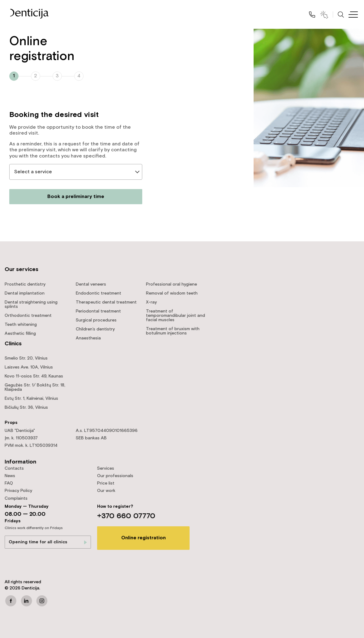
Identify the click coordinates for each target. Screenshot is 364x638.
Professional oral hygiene (171, 284)
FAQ (9, 483)
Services (106, 468)
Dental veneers (91, 284)
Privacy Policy (18, 491)
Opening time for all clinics (38, 542)
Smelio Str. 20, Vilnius (26, 358)
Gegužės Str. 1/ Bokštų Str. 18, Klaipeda (35, 387)
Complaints (16, 498)
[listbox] (76, 172)
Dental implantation (25, 293)
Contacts (14, 468)
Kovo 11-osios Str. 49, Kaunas (34, 376)
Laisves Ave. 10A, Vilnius (29, 367)
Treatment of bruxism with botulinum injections (173, 331)
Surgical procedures (96, 320)
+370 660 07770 (126, 516)
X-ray (151, 302)
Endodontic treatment (98, 293)
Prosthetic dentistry (25, 284)
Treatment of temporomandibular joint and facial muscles (176, 316)
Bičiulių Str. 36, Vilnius (26, 407)
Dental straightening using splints (31, 304)
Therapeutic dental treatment (106, 302)
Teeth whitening (21, 325)
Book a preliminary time (76, 197)
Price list (106, 483)
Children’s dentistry (95, 329)
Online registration (143, 538)
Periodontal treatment (98, 311)
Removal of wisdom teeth (172, 293)
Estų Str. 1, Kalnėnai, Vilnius (31, 399)
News (10, 476)
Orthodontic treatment (28, 316)
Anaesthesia (88, 338)
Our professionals (115, 476)
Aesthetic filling (20, 334)
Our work (106, 491)
